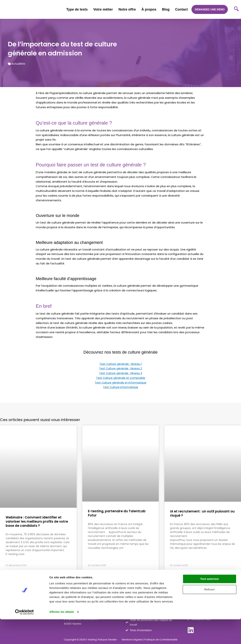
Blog (166, 9)
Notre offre (127, 9)
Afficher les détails (62, 637)
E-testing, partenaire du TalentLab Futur (117, 513)
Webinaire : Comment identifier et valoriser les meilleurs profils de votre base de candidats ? (37, 521)
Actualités (19, 64)
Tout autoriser (210, 604)
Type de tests (77, 9)
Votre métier (103, 9)
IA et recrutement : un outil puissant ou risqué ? (202, 513)
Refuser (210, 614)
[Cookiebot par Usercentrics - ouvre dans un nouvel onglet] (24, 637)
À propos (149, 9)
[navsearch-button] (236, 9)
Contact (181, 9)
